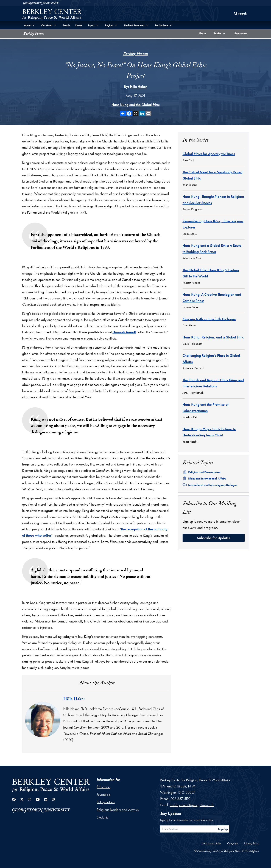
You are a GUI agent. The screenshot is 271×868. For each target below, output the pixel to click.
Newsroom (241, 33)
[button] (220, 34)
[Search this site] (240, 14)
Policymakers (106, 802)
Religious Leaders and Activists (118, 810)
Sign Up (223, 829)
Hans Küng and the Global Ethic (135, 105)
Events (79, 25)
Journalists (104, 794)
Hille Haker (138, 87)
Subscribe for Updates (214, 538)
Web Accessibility (211, 843)
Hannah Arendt (124, 332)
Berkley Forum (34, 34)
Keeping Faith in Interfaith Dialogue (209, 319)
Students (102, 817)
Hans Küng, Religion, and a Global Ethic (213, 337)
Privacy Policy (252, 843)
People (66, 25)
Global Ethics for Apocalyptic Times (209, 154)
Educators (104, 787)
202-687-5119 (180, 799)
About (203, 33)
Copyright (233, 843)
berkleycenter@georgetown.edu (192, 805)
